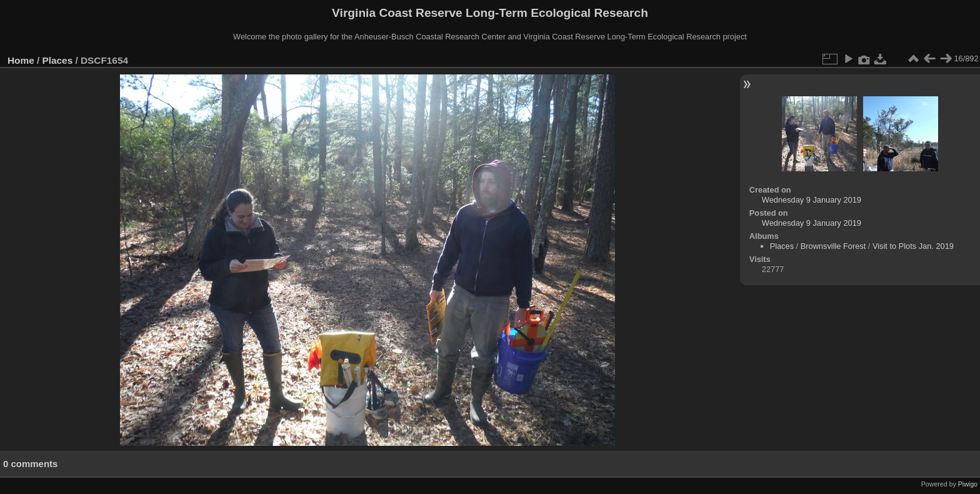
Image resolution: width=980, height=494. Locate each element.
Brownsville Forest (833, 246)
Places (58, 60)
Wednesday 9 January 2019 (812, 200)
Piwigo (968, 484)
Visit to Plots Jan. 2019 (913, 246)
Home (21, 60)
